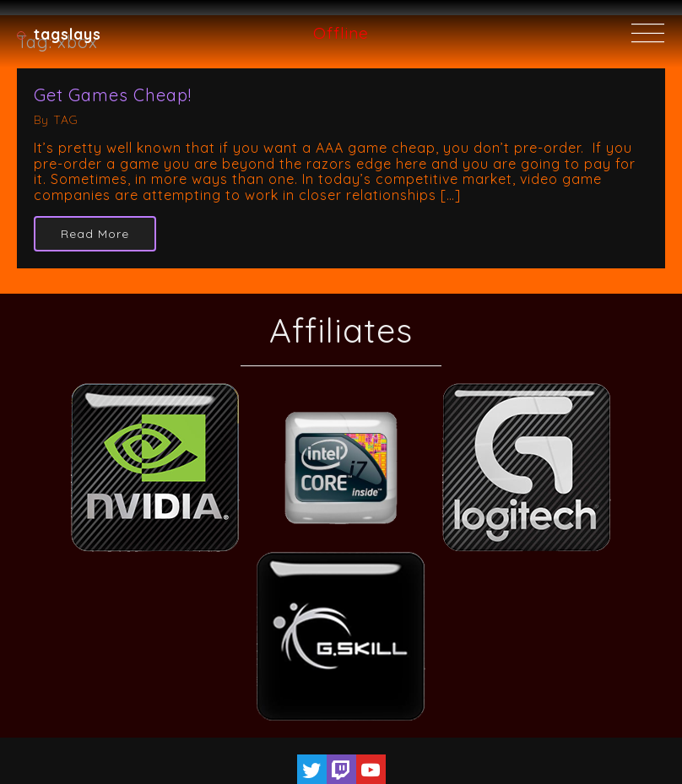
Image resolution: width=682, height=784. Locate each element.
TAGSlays (68, 34)
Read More (95, 234)
